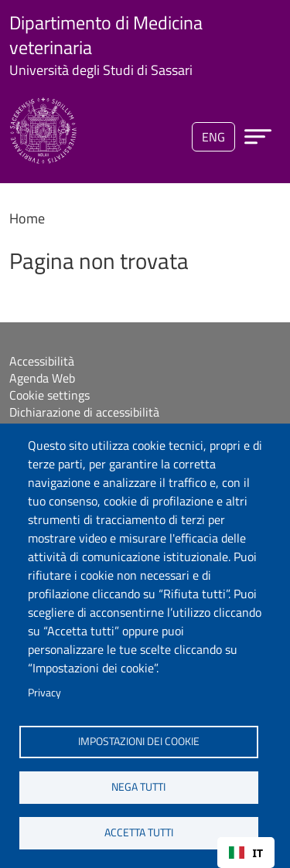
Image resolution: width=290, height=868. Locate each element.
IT (246, 853)
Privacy (44, 693)
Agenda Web (42, 378)
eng (213, 137)
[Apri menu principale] (258, 136)
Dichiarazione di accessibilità (84, 412)
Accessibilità (42, 361)
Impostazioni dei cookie (139, 741)
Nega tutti (138, 787)
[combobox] (246, 853)
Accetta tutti (139, 832)
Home (27, 218)
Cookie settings (49, 395)
